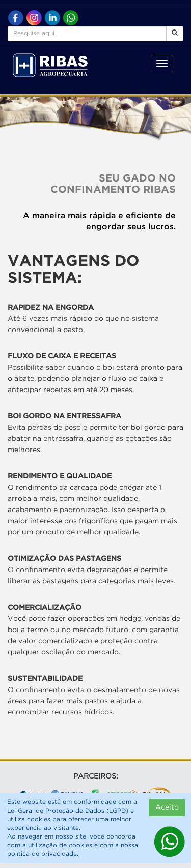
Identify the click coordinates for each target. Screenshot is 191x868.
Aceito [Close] (167, 807)
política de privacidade (42, 854)
